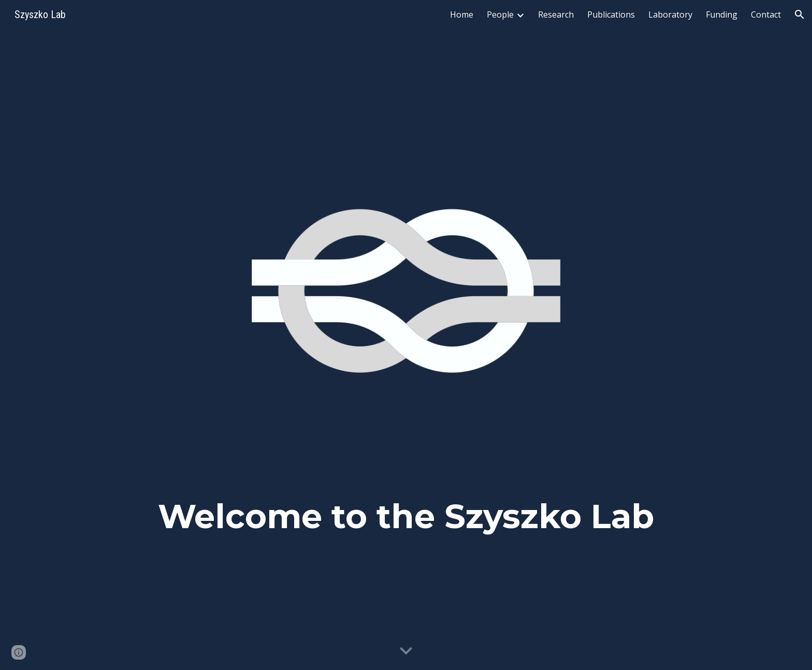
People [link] (500, 14)
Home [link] (462, 14)
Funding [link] (722, 14)
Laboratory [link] (670, 14)
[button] (800, 14)
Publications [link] (611, 14)
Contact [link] (766, 14)
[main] (406, 523)
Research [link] (556, 14)
